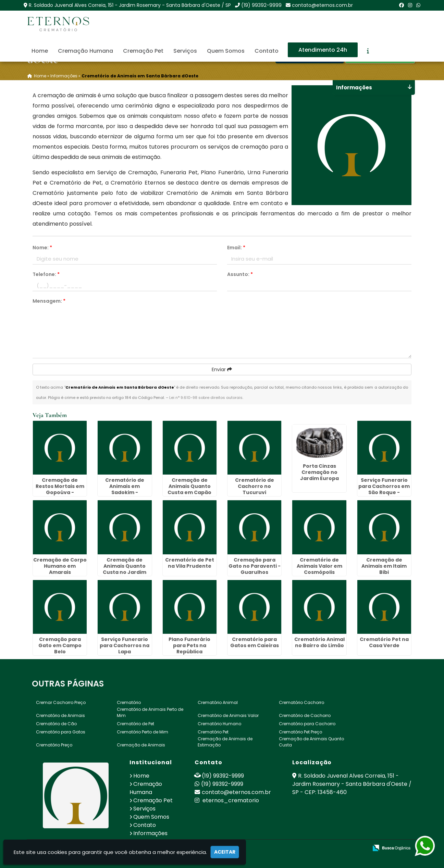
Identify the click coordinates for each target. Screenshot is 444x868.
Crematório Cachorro (301, 702)
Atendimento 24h (323, 50)
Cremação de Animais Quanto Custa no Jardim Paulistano (125, 569)
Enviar (222, 369)
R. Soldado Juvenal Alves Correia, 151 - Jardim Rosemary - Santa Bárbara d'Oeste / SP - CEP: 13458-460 (352, 784)
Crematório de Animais (60, 715)
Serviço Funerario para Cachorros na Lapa (125, 645)
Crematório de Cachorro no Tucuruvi (255, 486)
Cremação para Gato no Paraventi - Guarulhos (255, 566)
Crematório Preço (54, 745)
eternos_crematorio (227, 800)
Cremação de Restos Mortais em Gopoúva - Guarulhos (60, 489)
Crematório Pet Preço (300, 732)
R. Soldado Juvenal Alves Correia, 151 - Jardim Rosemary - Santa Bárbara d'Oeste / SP (130, 5)
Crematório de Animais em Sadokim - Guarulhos (125, 489)
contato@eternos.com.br (322, 5)
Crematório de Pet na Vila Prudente (190, 563)
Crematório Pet (213, 732)
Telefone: (46, 274)
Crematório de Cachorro (305, 715)
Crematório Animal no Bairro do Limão (319, 642)
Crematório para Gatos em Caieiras (255, 642)
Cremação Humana (85, 51)
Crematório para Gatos (61, 732)
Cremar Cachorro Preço (61, 702)
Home (40, 51)
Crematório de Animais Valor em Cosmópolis (319, 566)
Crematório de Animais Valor (228, 715)
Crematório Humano (219, 724)
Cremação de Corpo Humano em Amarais (60, 566)
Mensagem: (49, 301)
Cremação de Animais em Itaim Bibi (384, 566)
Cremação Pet (143, 51)
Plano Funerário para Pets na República (189, 645)
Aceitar (225, 852)
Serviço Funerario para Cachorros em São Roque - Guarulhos (384, 489)
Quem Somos (226, 51)
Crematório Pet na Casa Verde (384, 642)
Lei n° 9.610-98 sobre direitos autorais (206, 398)
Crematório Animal (218, 702)
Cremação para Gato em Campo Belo (60, 645)
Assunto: (240, 274)
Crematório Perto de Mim (143, 732)
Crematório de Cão (56, 724)
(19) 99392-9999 (261, 5)
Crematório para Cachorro (307, 724)
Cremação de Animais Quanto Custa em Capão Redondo (189, 489)
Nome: (42, 248)
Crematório (129, 702)
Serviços (185, 51)
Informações (150, 833)
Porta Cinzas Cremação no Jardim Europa (319, 472)
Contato (267, 51)
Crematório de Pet (135, 724)
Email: (236, 248)
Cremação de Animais (141, 745)
